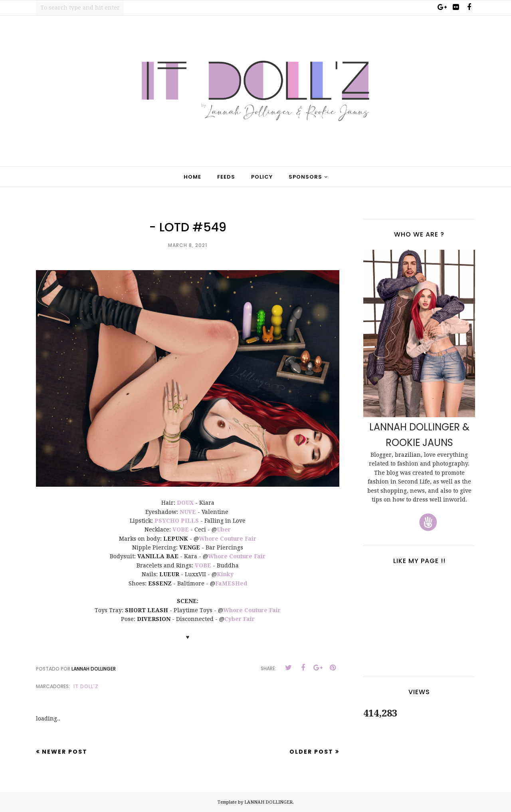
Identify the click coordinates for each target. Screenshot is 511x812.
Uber (224, 529)
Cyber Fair (240, 619)
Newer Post (65, 752)
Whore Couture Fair (228, 539)
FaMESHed (231, 583)
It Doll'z (86, 686)
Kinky (225, 574)
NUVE (188, 512)
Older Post (311, 752)
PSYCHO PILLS (177, 521)
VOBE (181, 529)
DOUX (185, 503)
